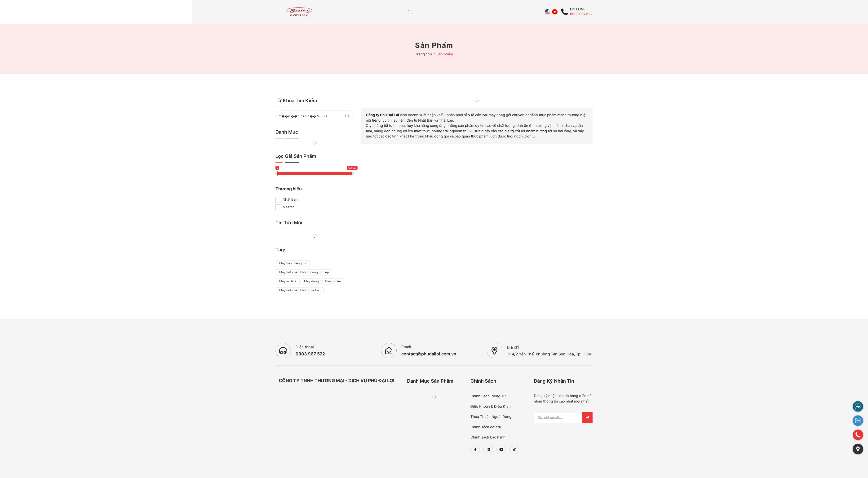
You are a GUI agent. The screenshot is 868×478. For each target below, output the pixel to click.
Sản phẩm (445, 54)
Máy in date (288, 281)
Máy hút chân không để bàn (300, 290)
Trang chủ (423, 54)
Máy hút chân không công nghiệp (304, 272)
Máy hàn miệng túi (293, 263)
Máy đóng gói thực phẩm (322, 281)
